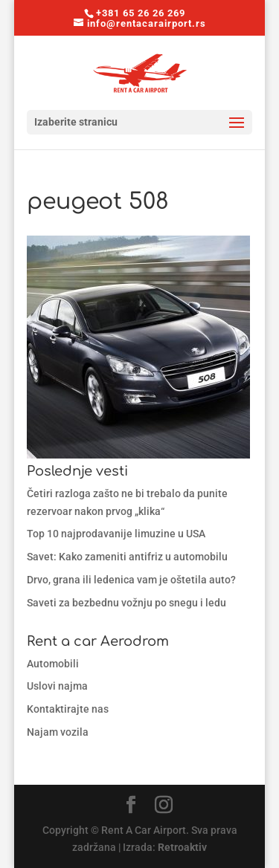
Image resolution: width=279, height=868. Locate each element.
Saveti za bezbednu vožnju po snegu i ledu (126, 603)
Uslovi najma (57, 686)
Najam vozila (58, 732)
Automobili (53, 664)
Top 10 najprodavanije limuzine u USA (116, 534)
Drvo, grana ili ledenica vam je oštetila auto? (131, 580)
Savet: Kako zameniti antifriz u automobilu (127, 557)
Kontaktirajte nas (68, 709)
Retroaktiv (182, 847)
